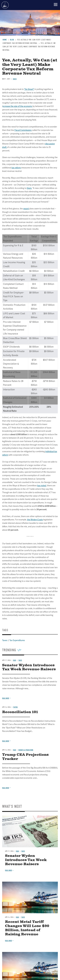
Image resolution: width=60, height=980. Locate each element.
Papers (15, 707)
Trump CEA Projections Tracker (25, 757)
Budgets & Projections (26, 750)
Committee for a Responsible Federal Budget (5, 5)
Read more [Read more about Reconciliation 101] (6, 741)
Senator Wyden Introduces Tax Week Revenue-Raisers (26, 860)
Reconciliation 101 (20, 712)
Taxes (23, 851)
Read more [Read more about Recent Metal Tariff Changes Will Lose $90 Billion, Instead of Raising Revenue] (9, 941)
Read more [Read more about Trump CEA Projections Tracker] (6, 788)
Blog (15, 750)
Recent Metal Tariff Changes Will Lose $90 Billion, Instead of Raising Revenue (27, 928)
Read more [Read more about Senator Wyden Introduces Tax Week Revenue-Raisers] (6, 698)
